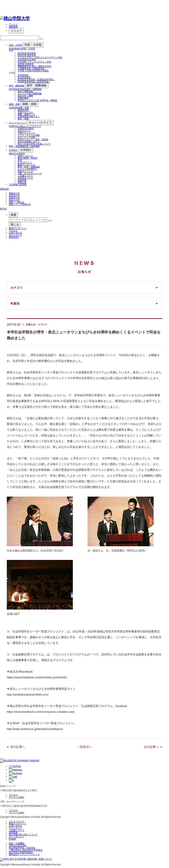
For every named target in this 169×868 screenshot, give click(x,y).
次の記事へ (151, 747)
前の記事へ (18, 747)
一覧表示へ (85, 747)
